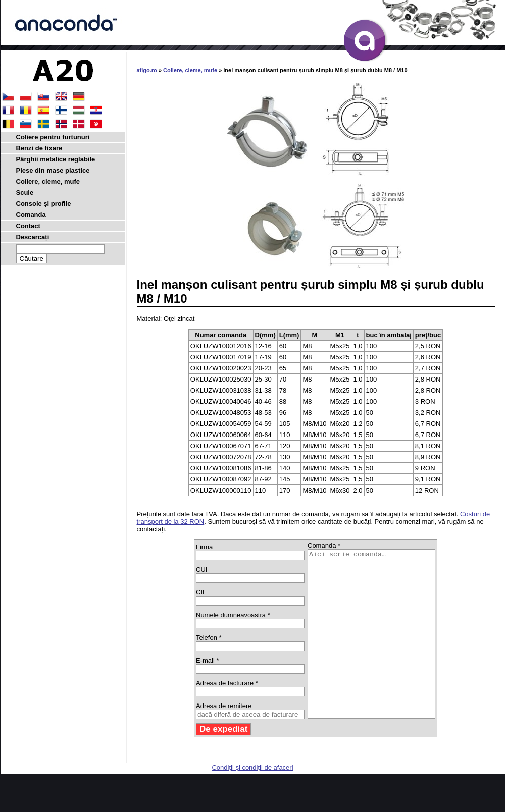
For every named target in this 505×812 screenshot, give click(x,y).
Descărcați (33, 237)
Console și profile (44, 204)
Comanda (31, 215)
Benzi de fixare (39, 148)
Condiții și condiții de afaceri (252, 801)
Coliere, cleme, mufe (190, 70)
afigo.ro (147, 70)
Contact (28, 226)
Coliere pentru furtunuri (53, 137)
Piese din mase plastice (53, 170)
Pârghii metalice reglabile (56, 159)
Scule (25, 193)
